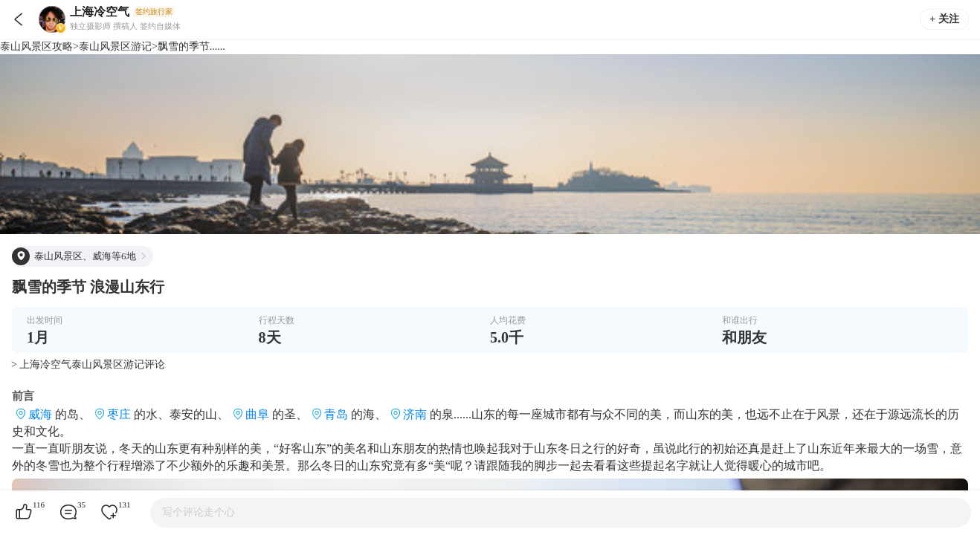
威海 (40, 414)
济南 (415, 414)
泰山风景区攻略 (36, 46)
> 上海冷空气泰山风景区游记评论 (88, 364)
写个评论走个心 (199, 512)
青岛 (336, 414)
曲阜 (257, 414)
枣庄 (119, 414)
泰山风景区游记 (115, 46)
